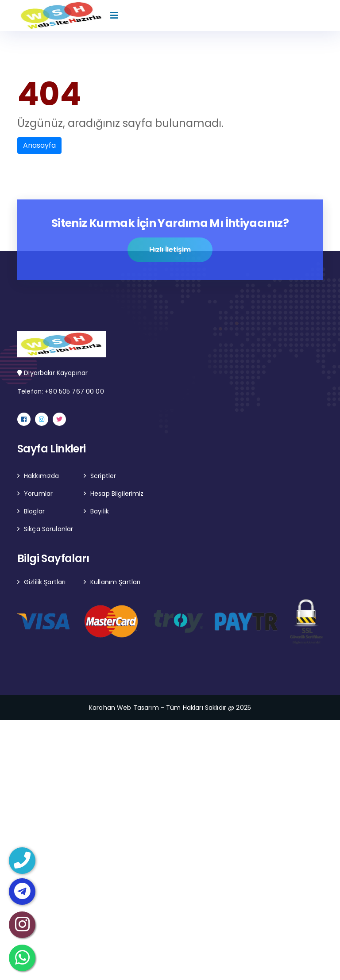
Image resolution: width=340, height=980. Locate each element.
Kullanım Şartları (115, 582)
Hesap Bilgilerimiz (117, 494)
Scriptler (103, 476)
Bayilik (100, 511)
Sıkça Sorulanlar (48, 529)
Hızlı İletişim (170, 250)
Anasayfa (39, 145)
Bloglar (34, 511)
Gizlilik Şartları (45, 582)
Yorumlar (38, 494)
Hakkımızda (41, 476)
